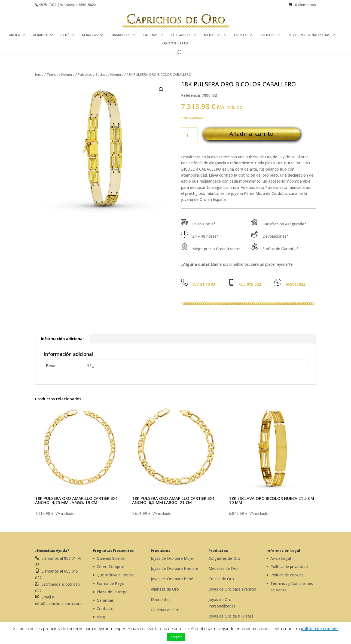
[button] (161, 90)
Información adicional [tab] (62, 339)
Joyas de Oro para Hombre (175, 568)
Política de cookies (287, 575)
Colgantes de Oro (224, 558)
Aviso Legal (281, 558)
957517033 (48, 5)
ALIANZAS (90, 35)
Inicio (39, 74)
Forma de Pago (111, 583)
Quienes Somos (111, 558)
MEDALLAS (213, 35)
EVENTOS (268, 35)
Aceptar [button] (176, 637)
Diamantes (161, 599)
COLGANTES (181, 35)
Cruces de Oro (221, 579)
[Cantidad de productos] (189, 135)
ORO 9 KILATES (175, 43)
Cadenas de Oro (165, 610)
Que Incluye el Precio (115, 575)
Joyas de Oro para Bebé (172, 579)
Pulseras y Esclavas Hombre (101, 74)
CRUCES (241, 35)
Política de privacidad (289, 566)
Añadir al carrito (251, 134)
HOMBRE (40, 35)
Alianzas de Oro (165, 589)
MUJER (15, 35)
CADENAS (151, 35)
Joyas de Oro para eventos (232, 589)
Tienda (52, 74)
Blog (101, 617)
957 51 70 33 (204, 284)
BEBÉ (65, 35)
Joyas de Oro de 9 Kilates (231, 616)
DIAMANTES (120, 35)
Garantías (105, 600)
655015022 (87, 5)
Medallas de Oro (223, 568)
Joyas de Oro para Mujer (173, 558)
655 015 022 (250, 284)
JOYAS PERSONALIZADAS (309, 35)
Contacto (105, 608)
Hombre (68, 74)
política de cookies (320, 628)
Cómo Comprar (110, 566)
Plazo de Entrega (112, 592)
